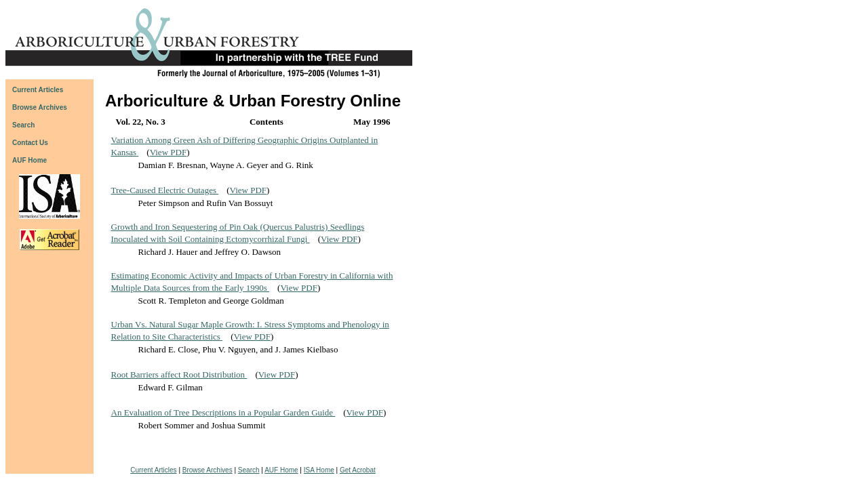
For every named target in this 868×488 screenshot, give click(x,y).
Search (249, 470)
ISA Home (319, 470)
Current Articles (153, 470)
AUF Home (29, 160)
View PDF (168, 152)
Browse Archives (208, 470)
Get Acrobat (358, 470)
